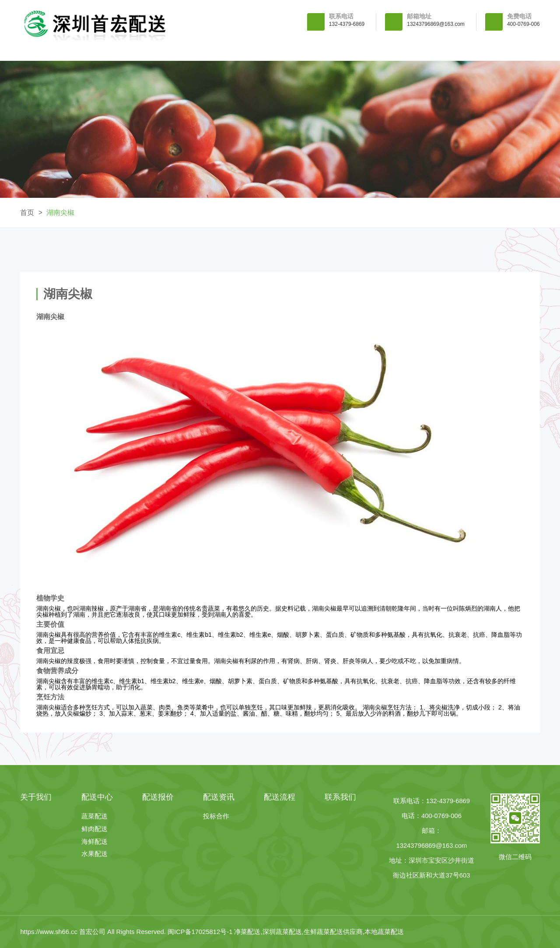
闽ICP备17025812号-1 (201, 932)
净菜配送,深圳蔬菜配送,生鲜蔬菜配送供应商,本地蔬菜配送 (319, 932)
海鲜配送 (94, 842)
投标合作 (216, 816)
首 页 (58, 51)
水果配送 (94, 854)
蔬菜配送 (94, 816)
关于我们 (132, 51)
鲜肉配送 (94, 829)
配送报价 (280, 51)
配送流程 (428, 51)
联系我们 (502, 51)
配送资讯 (354, 51)
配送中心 (206, 51)
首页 (27, 212)
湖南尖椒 (60, 212)
